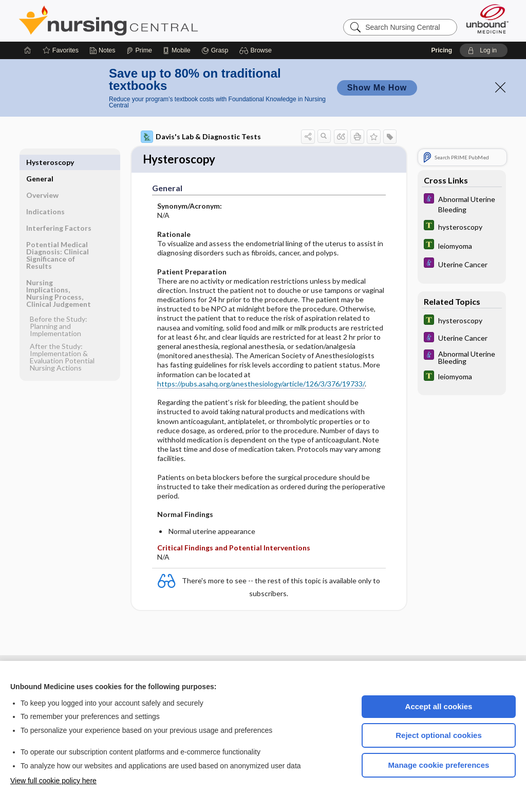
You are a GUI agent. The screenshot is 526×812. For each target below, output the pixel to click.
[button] (257, 50)
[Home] (28, 50)
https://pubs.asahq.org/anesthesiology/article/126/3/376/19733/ (261, 385)
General (40, 162)
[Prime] (139, 50)
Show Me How (377, 88)
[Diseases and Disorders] (462, 204)
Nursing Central (147, 21)
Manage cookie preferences (439, 765)
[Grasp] (215, 50)
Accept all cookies (439, 706)
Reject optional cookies (439, 735)
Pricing (442, 50)
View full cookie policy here (53, 781)
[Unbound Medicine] (487, 19)
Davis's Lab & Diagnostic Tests (201, 137)
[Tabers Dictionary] (462, 226)
